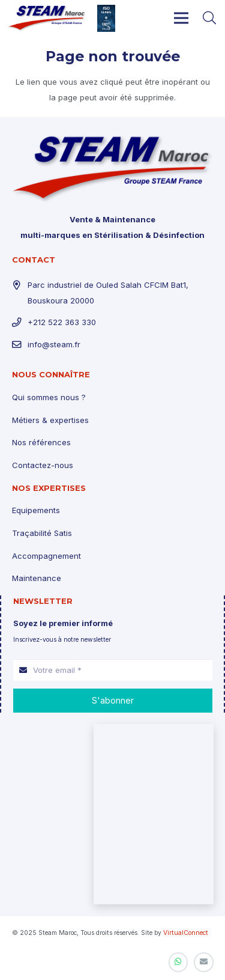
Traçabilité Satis (42, 533)
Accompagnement (46, 556)
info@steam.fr (54, 344)
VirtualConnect (186, 933)
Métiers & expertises (50, 420)
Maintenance (37, 578)
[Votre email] (113, 670)
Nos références (41, 442)
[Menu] (181, 18)
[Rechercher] (209, 18)
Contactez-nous (43, 465)
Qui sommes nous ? (49, 397)
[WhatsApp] (178, 962)
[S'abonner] (113, 700)
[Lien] (47, 18)
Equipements (36, 510)
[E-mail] (204, 962)
